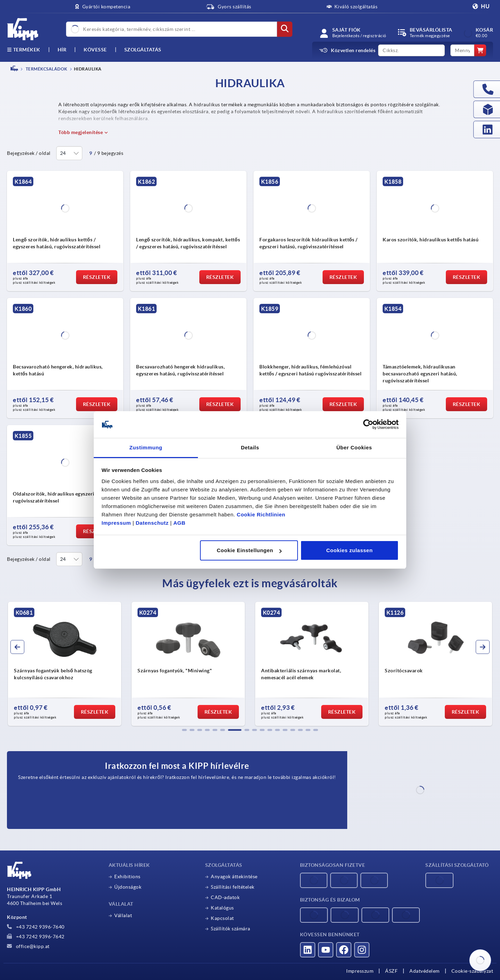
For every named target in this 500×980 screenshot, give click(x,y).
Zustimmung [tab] (146, 447)
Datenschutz (152, 523)
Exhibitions (127, 877)
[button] (184, 730)
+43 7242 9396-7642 (36, 937)
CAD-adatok (225, 897)
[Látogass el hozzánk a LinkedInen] (308, 950)
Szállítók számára (231, 929)
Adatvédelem (424, 971)
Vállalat (123, 915)
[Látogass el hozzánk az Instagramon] (362, 950)
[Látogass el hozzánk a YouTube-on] (326, 950)
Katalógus (222, 908)
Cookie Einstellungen (249, 550)
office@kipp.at (28, 946)
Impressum (116, 523)
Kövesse (95, 50)
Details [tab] (250, 447)
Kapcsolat (222, 918)
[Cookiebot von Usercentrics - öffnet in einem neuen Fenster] (368, 425)
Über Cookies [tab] (354, 447)
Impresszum (360, 971)
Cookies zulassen (349, 550)
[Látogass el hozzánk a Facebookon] (344, 950)
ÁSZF (391, 971)
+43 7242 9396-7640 (36, 927)
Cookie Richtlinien (261, 514)
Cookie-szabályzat (472, 971)
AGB (179, 523)
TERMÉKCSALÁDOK (46, 69)
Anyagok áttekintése (234, 877)
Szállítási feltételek (233, 887)
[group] (65, 664)
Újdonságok (128, 887)
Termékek (24, 50)
